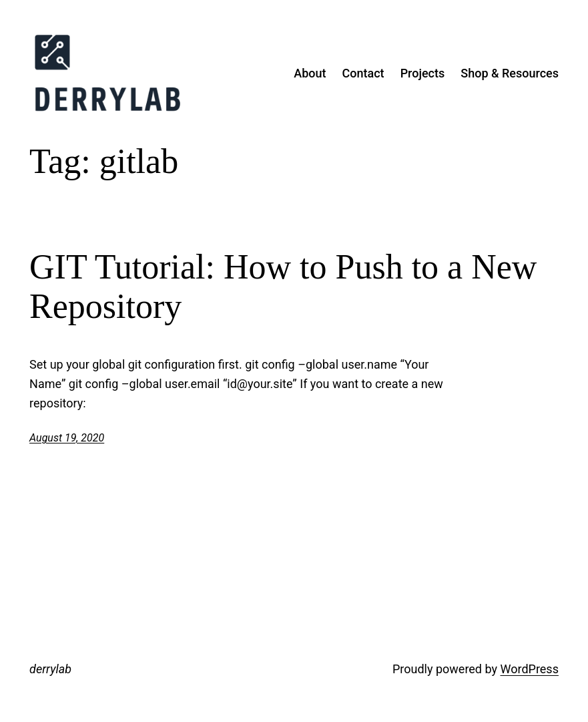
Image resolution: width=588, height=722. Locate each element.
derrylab (50, 669)
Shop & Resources (510, 73)
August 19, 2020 (67, 438)
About (310, 73)
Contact (363, 73)
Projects (423, 73)
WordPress (529, 669)
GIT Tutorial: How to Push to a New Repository (283, 287)
